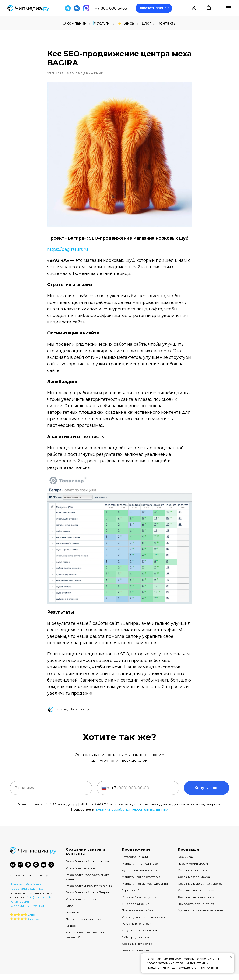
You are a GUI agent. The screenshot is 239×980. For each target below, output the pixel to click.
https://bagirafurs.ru (68, 252)
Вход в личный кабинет (27, 912)
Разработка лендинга (82, 874)
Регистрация (19, 908)
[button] (154, 8)
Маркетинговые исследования (145, 890)
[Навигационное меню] (229, 8)
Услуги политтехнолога (139, 936)
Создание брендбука (194, 883)
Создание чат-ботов (137, 950)
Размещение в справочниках (143, 923)
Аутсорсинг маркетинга (140, 876)
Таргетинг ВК (132, 896)
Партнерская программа (84, 925)
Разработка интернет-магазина (89, 892)
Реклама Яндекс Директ (140, 903)
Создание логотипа (193, 876)
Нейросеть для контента (196, 910)
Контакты (167, 23)
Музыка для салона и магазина (201, 916)
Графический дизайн (193, 870)
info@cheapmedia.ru (41, 903)
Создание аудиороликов (197, 903)
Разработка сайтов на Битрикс (89, 899)
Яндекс (33, 925)
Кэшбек (72, 932)
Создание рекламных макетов (200, 890)
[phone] (51, 871)
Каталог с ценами (135, 863)
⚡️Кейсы (126, 23)
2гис (31, 921)
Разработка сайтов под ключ (87, 867)
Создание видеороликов (197, 896)
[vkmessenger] (36, 871)
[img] (77, 8)
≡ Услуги (101, 23)
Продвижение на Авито (139, 916)
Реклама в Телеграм (137, 930)
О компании (75, 23)
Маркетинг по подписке (140, 870)
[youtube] (13, 871)
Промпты (73, 918)
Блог (146, 23)
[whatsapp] (28, 871)
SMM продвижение (136, 943)
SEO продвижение (136, 910)
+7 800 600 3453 (111, 8)
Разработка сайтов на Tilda (86, 905)
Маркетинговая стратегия (141, 883)
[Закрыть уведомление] (231, 957)
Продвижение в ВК (136, 957)
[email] (44, 871)
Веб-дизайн (187, 863)
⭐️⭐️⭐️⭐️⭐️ (19, 921)
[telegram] (20, 871)
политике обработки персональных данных (131, 815)
